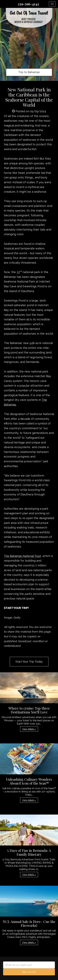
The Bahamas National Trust (22, 556)
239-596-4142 (28, 4)
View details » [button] (29, 729)
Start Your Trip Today (29, 662)
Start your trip (29, 972)
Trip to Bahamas (29, 72)
